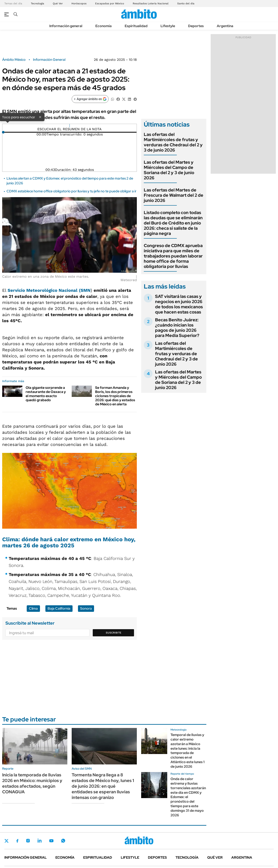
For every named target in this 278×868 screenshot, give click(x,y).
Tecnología (37, 3)
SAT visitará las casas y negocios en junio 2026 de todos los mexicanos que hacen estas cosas (179, 304)
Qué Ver (58, 3)
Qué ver (215, 857)
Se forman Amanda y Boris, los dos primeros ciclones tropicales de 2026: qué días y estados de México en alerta (115, 396)
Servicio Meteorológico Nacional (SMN (49, 290)
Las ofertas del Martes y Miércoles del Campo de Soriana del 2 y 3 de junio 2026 (169, 170)
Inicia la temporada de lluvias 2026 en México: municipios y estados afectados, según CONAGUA (32, 783)
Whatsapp (63, 841)
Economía (103, 26)
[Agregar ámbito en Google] (90, 99)
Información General (49, 60)
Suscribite (114, 633)
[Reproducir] (70, 126)
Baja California (59, 608)
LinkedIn (40, 841)
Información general (66, 26)
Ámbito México (14, 60)
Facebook (17, 841)
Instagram (28, 841)
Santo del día (186, 3)
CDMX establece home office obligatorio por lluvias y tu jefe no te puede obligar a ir (71, 191)
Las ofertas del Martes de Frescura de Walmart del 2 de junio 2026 (174, 195)
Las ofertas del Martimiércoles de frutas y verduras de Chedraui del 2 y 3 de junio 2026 (173, 142)
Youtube (51, 841)
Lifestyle (168, 26)
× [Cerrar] (40, 117)
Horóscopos (79, 3)
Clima (33, 608)
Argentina (225, 26)
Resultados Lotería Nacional (151, 3)
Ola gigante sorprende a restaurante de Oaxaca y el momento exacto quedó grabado (46, 394)
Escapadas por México (110, 3)
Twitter (7, 841)
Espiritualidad (136, 26)
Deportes (196, 26)
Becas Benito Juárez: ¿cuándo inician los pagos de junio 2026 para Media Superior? (177, 328)
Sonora (86, 608)
